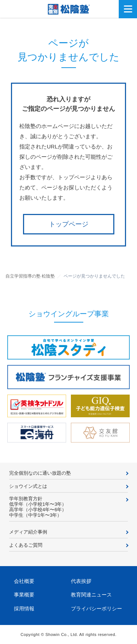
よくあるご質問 (26, 545)
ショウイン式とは (28, 486)
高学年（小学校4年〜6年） (38, 510)
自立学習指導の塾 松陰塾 (30, 276)
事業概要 (24, 595)
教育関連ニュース (91, 595)
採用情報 (24, 609)
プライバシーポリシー (96, 609)
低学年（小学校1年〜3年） (38, 504)
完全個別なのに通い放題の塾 (40, 473)
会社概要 (24, 581)
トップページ (69, 224)
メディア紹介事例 (28, 532)
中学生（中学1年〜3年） (35, 515)
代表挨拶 (81, 581)
